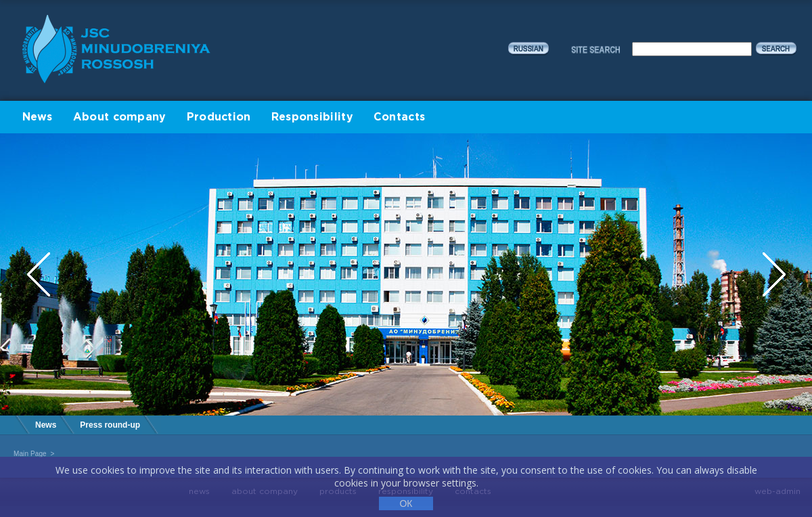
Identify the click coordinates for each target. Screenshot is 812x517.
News (38, 117)
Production (219, 117)
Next (774, 274)
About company (120, 117)
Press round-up (110, 425)
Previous (40, 274)
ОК (406, 503)
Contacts (399, 117)
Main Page (30, 454)
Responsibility (312, 117)
